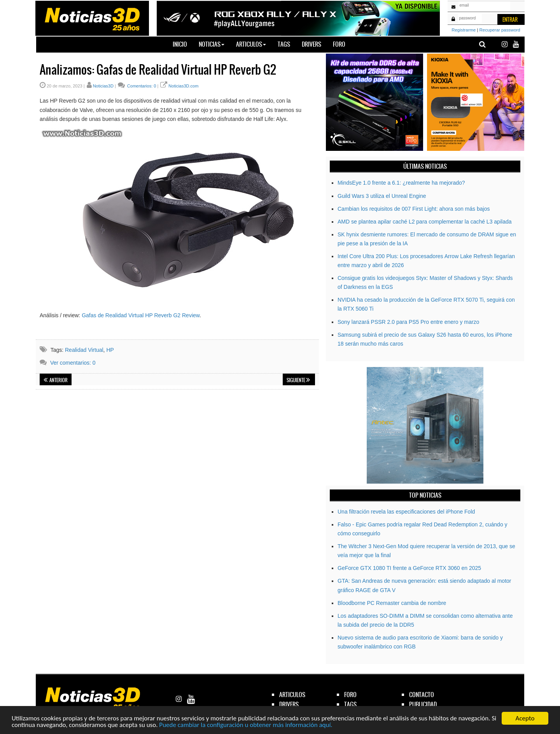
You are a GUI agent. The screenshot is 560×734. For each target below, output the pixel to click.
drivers (289, 704)
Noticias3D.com (183, 86)
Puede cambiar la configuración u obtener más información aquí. (246, 725)
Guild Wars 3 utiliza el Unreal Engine (382, 196)
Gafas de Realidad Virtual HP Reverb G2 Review (141, 315)
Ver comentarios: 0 (73, 363)
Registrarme (464, 30)
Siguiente (298, 380)
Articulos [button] (251, 44)
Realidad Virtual (84, 350)
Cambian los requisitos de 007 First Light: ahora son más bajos (414, 209)
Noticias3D (103, 86)
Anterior (56, 380)
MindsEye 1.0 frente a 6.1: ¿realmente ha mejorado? (401, 183)
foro (350, 695)
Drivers (311, 44)
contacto (422, 695)
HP (110, 350)
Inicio (183, 44)
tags (350, 704)
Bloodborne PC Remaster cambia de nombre (392, 603)
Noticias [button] (212, 44)
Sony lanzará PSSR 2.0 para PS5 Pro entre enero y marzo (408, 322)
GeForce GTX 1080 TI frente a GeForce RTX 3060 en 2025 (409, 568)
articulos (292, 695)
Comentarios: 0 (141, 86)
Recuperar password (500, 30)
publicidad (423, 704)
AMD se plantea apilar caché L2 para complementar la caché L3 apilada (425, 222)
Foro (339, 44)
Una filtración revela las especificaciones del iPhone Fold (406, 512)
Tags (284, 44)
